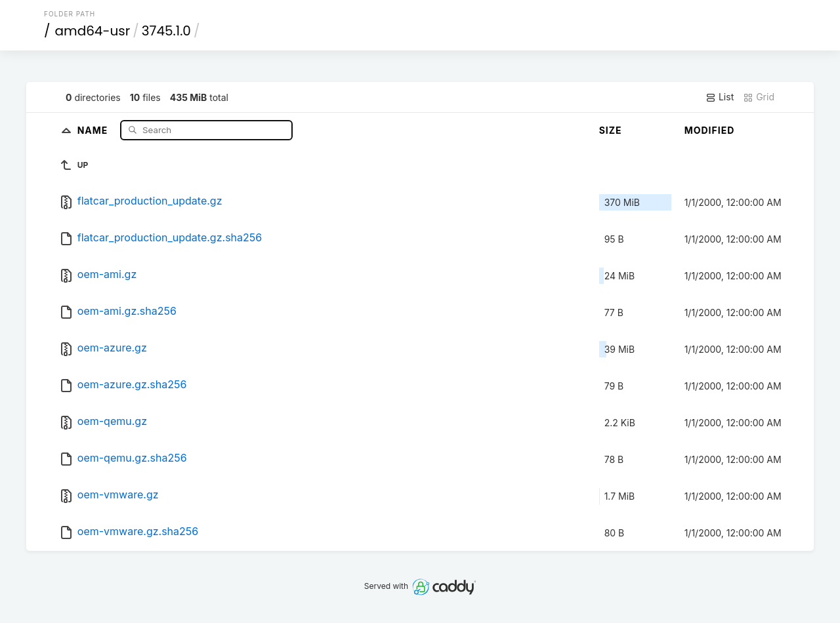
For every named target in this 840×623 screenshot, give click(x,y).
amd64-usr (93, 31)
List (720, 97)
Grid (759, 97)
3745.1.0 (166, 31)
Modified (710, 130)
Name (94, 130)
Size (611, 130)
